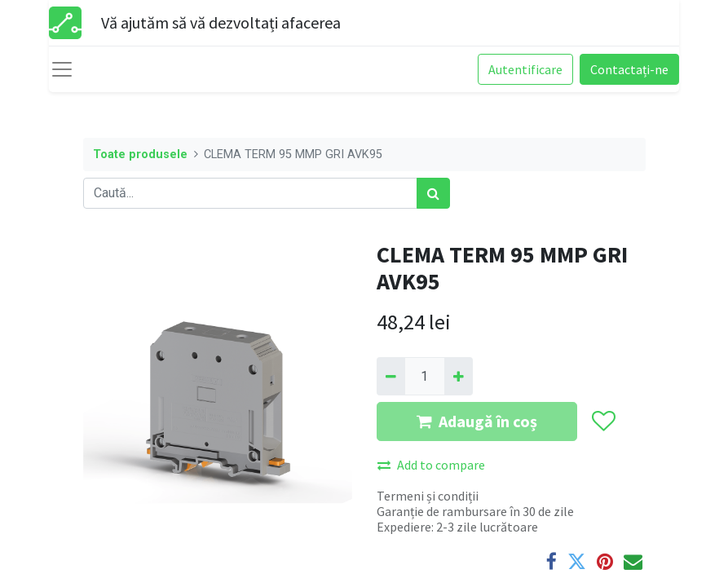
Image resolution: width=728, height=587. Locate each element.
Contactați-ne (629, 69)
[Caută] (433, 193)
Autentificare (525, 69)
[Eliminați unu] (391, 376)
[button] (603, 421)
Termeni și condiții (428, 496)
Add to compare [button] (431, 465)
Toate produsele (140, 154)
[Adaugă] (459, 376)
